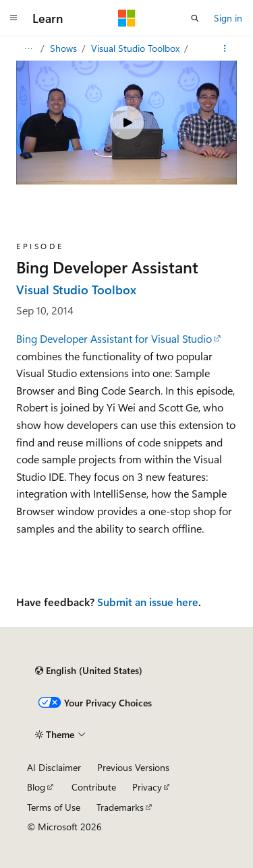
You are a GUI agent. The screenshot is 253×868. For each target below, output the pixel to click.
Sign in (228, 18)
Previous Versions (133, 767)
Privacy (147, 787)
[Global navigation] (13, 18)
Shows (65, 48)
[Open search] (195, 18)
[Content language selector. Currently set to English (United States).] (89, 671)
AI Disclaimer (54, 767)
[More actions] (225, 48)
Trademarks (120, 807)
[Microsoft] (127, 18)
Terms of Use (54, 807)
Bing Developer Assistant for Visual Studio (114, 338)
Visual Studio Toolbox (137, 48)
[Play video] (127, 123)
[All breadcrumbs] (28, 48)
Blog (36, 787)
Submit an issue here (148, 602)
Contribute (94, 787)
